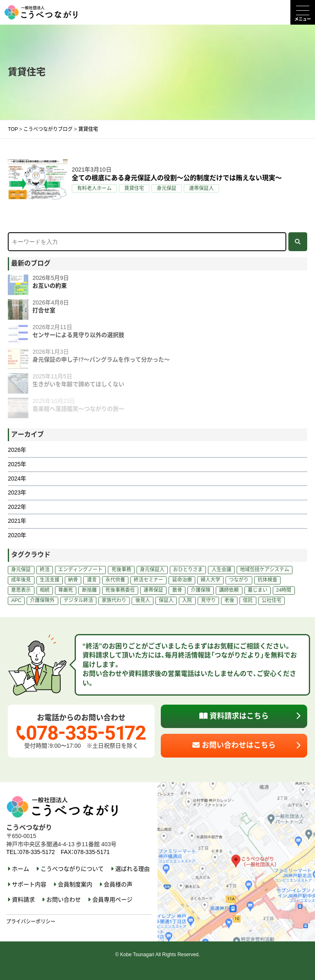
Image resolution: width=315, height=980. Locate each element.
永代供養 (115, 580)
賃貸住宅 (134, 188)
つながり (239, 580)
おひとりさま (188, 570)
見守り (208, 600)
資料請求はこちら (234, 716)
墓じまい (258, 590)
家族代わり (114, 600)
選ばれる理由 (132, 869)
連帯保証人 (201, 188)
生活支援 (50, 580)
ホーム (21, 869)
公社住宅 (272, 600)
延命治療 (182, 580)
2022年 (17, 507)
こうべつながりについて (72, 869)
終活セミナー (148, 580)
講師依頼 (229, 590)
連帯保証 (153, 590)
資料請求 (23, 900)
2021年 (17, 521)
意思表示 (21, 590)
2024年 (17, 479)
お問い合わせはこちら (234, 745)
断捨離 (89, 590)
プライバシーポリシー (31, 922)
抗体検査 (267, 580)
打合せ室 (44, 310)
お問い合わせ (64, 900)
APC (16, 600)
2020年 (17, 535)
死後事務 (121, 570)
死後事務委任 (120, 590)
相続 (45, 590)
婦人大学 (210, 580)
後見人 (143, 600)
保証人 (166, 600)
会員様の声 (118, 884)
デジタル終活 (78, 600)
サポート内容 (29, 884)
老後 (229, 600)
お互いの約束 (50, 286)
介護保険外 (42, 600)
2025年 (17, 464)
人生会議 (221, 570)
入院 (187, 600)
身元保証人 (152, 570)
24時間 (284, 590)
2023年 (17, 492)
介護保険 (201, 590)
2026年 (17, 450)
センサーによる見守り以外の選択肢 (78, 335)
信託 (248, 600)
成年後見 (21, 580)
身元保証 (167, 188)
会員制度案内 (75, 884)
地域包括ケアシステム (265, 570)
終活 (45, 570)
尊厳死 (66, 590)
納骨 (73, 580)
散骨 (177, 590)
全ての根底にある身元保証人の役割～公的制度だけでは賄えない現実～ (177, 178)
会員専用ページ (112, 900)
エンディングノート (80, 570)
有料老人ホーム (94, 188)
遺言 (92, 580)
